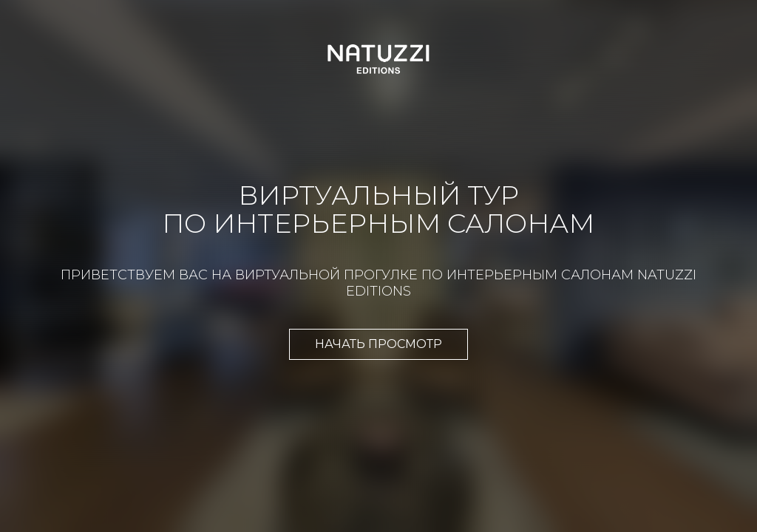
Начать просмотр (378, 344)
